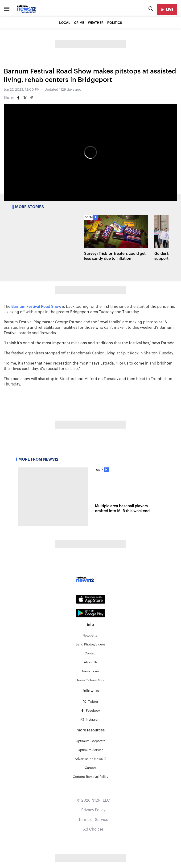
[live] (167, 9)
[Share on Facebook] (18, 98)
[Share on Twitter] (25, 98)
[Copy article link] (32, 98)
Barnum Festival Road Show (36, 307)
